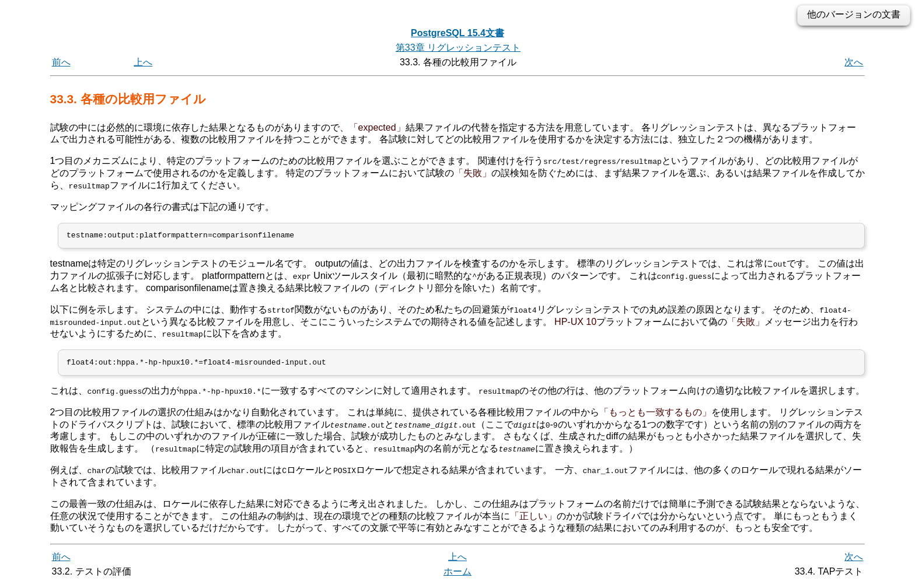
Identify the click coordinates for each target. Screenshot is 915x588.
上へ (143, 62)
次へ (854, 62)
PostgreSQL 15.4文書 (457, 33)
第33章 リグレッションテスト (458, 48)
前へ (61, 62)
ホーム (457, 575)
